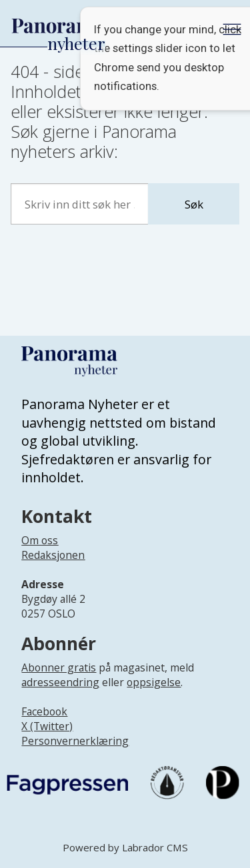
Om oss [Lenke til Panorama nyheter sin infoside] (40, 540)
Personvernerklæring (75, 741)
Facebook (44, 711)
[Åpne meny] (232, 29)
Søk (194, 204)
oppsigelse (154, 682)
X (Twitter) (47, 726)
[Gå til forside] (58, 26)
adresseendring (60, 682)
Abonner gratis (59, 667)
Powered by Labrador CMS (125, 847)
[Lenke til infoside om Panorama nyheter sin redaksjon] (53, 566)
